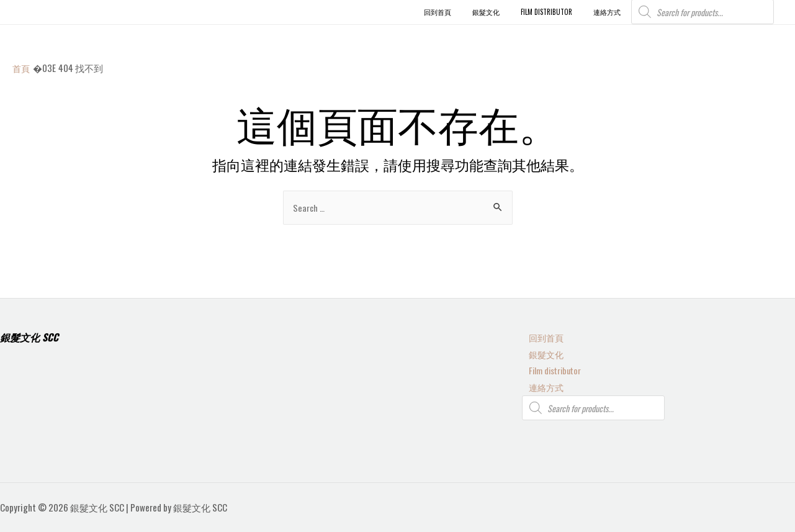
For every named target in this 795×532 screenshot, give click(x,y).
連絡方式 (541, 386)
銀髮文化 (541, 351)
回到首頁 (541, 335)
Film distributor (550, 369)
